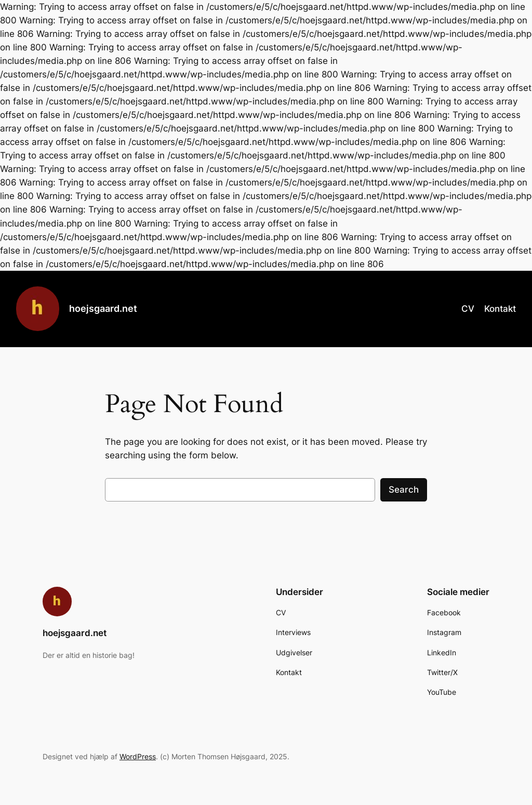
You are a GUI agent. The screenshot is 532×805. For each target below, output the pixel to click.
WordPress (138, 756)
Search (404, 490)
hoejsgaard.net (103, 308)
